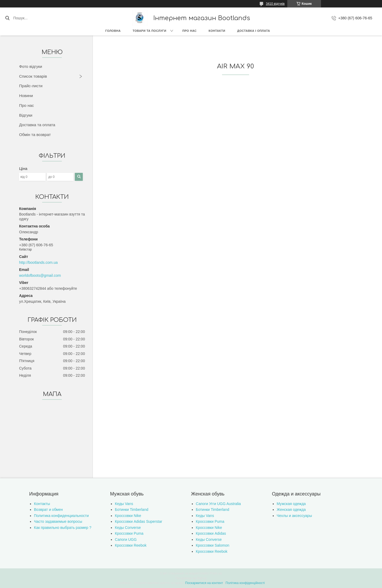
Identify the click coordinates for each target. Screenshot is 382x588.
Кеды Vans (124, 504)
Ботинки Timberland (132, 510)
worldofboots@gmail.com (40, 275)
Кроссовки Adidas (211, 533)
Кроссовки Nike (128, 516)
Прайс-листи (31, 86)
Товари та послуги (149, 31)
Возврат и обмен (48, 510)
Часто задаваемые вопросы (58, 521)
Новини (26, 96)
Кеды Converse (128, 528)
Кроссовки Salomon (212, 545)
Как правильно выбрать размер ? (63, 528)
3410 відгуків (275, 4)
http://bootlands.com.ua (38, 262)
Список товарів (33, 76)
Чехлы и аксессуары (294, 516)
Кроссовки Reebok (131, 545)
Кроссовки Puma (129, 533)
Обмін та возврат (35, 135)
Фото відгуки (31, 66)
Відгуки (26, 115)
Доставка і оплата (254, 31)
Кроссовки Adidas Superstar (138, 521)
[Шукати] (7, 18)
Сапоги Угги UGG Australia (218, 504)
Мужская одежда (291, 504)
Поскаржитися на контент (204, 583)
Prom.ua (216, 573)
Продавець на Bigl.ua (191, 578)
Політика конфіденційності (245, 583)
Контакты (42, 504)
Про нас (190, 31)
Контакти (217, 31)
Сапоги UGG (126, 539)
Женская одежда (291, 510)
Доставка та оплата (37, 125)
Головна (113, 31)
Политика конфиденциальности (61, 516)
